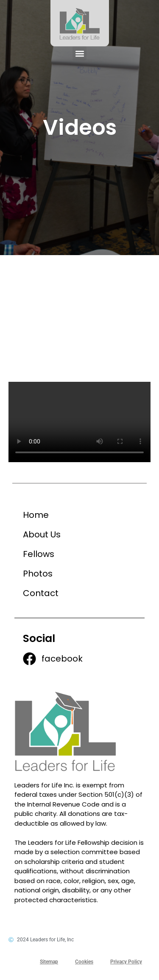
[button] (79, 53)
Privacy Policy (126, 962)
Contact (41, 593)
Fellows (39, 554)
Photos (38, 574)
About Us (42, 534)
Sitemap (49, 962)
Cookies (84, 962)
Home (36, 515)
